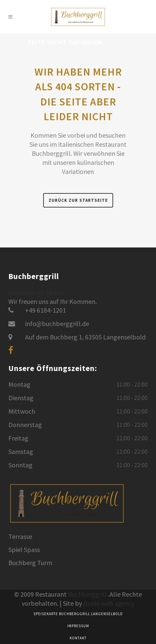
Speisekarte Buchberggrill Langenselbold (78, 614)
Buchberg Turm (30, 563)
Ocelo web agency (109, 603)
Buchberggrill (87, 594)
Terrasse (20, 537)
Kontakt (78, 638)
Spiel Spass (24, 550)
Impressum (78, 626)
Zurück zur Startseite (78, 200)
